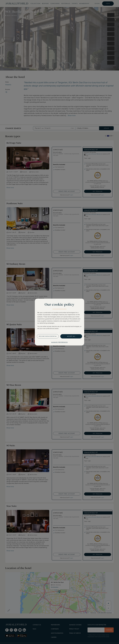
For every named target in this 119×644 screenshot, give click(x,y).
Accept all (71, 336)
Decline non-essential (48, 336)
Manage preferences (59, 342)
